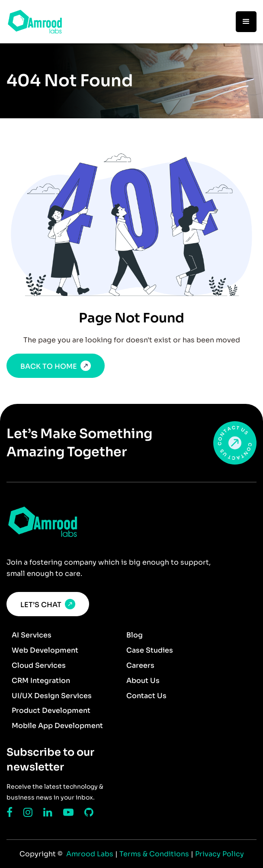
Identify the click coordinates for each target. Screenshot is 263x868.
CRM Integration (41, 681)
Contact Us (146, 696)
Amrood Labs (89, 854)
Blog (135, 635)
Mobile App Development (57, 726)
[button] (246, 22)
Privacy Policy (220, 854)
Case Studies (150, 650)
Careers (140, 665)
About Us (143, 681)
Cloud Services (39, 665)
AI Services (32, 635)
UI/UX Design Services (52, 696)
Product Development (51, 710)
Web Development (45, 650)
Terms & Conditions (155, 854)
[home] (35, 22)
